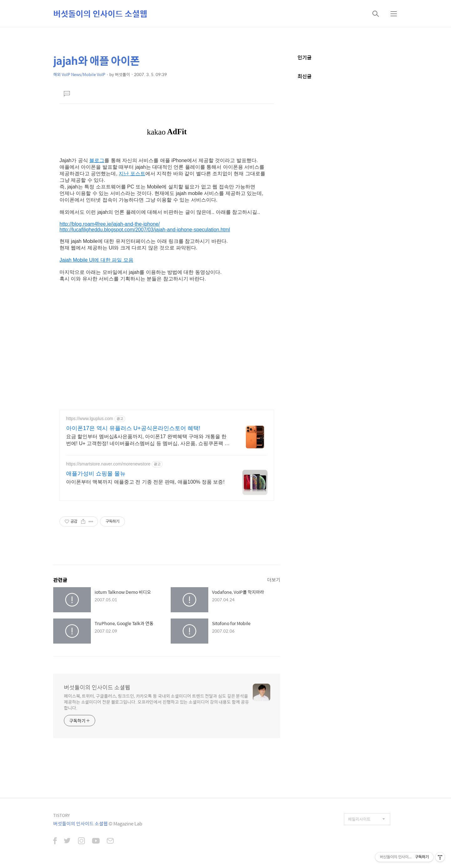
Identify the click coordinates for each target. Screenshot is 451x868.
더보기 (274, 580)
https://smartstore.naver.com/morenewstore (108, 464)
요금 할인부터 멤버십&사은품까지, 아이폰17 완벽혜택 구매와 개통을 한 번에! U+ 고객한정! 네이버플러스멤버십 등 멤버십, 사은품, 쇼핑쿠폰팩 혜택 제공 (148, 440)
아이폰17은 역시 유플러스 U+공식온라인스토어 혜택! (133, 428)
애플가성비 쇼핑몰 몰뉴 (96, 474)
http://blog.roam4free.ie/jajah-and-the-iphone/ (110, 224)
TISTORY (62, 815)
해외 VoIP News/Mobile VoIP (79, 74)
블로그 (97, 160)
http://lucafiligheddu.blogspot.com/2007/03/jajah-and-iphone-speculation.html (145, 230)
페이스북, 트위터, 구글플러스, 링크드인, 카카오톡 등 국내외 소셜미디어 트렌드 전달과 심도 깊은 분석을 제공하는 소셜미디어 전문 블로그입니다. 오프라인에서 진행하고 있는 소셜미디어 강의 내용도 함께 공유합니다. (156, 702)
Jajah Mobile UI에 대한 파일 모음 (96, 260)
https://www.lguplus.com (90, 419)
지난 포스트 (132, 174)
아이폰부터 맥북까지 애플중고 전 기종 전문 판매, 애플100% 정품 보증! (145, 482)
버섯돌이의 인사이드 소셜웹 (100, 13)
